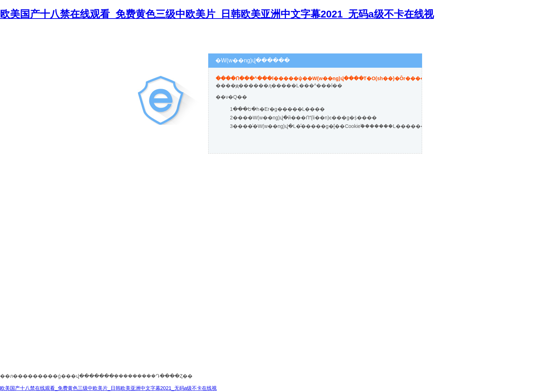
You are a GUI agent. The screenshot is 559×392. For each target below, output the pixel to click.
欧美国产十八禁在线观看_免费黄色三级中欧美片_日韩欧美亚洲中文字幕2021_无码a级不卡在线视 (217, 14)
